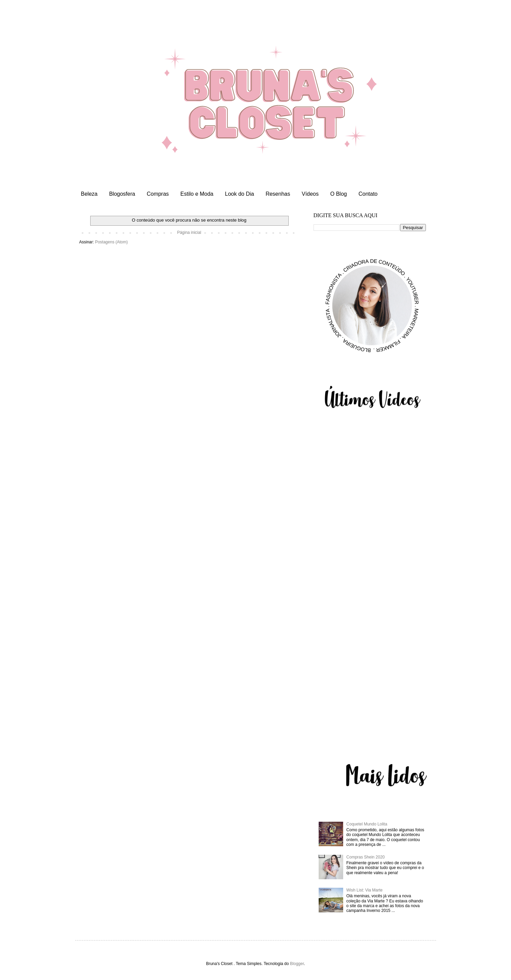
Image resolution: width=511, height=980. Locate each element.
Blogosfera (122, 194)
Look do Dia (239, 194)
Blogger (297, 964)
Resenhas (278, 194)
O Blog (339, 194)
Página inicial (189, 232)
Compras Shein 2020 (365, 857)
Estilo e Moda (197, 194)
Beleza (89, 194)
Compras (158, 194)
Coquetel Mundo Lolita (367, 824)
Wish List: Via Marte (364, 890)
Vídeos (310, 194)
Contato (368, 194)
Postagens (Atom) (111, 242)
